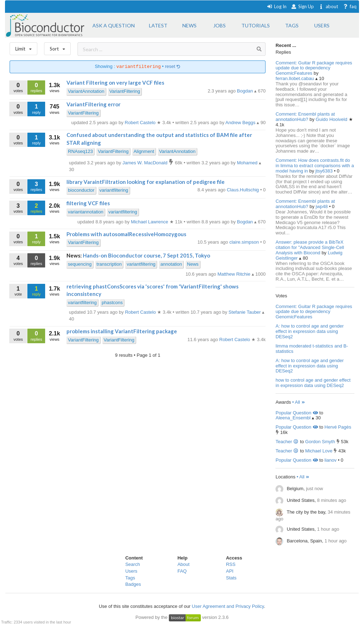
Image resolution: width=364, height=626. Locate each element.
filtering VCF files (88, 203)
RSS (231, 564)
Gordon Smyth (320, 442)
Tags (130, 578)
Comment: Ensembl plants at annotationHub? (305, 117)
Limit (23, 47)
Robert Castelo (235, 339)
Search (132, 564)
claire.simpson (245, 242)
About (183, 564)
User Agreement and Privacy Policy (228, 606)
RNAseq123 (80, 151)
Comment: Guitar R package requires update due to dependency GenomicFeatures (314, 68)
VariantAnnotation (86, 91)
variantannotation (86, 212)
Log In (277, 6)
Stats (231, 578)
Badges (133, 584)
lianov (331, 460)
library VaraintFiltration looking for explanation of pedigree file (146, 182)
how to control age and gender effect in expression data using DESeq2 (313, 383)
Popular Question (297, 413)
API (230, 571)
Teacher (287, 442)
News (193, 264)
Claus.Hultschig (243, 190)
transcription (109, 264)
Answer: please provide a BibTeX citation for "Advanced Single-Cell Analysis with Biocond (310, 247)
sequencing (80, 264)
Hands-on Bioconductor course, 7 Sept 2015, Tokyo (146, 255)
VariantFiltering (125, 91)
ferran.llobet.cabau (295, 78)
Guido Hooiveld (332, 119)
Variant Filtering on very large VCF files (115, 83)
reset (173, 67)
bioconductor (81, 190)
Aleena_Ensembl (293, 418)
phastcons (112, 303)
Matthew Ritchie (235, 274)
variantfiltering (114, 190)
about (328, 6)
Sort (57, 47)
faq (350, 6)
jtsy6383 (325, 171)
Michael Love (319, 451)
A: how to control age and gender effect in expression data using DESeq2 (310, 331)
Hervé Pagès (338, 427)
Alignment (144, 151)
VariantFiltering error (93, 104)
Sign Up (303, 6)
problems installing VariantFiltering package (122, 331)
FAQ (182, 571)
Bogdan (246, 91)
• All (299, 402)
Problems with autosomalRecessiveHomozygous (126, 234)
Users (131, 571)
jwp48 (322, 206)
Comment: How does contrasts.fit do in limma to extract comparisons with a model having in (315, 166)
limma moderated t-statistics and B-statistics (312, 349)
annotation (171, 264)
